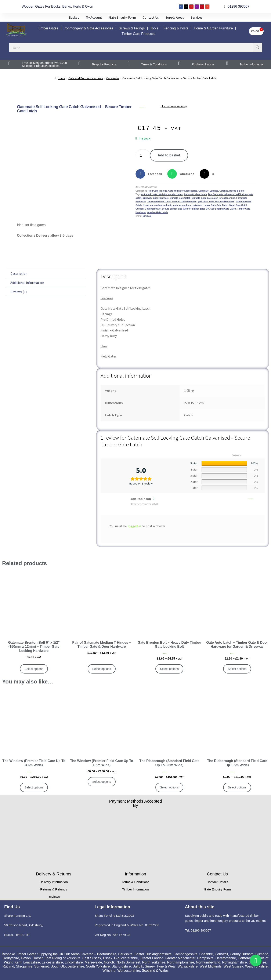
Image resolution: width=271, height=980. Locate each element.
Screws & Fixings (132, 28)
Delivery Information (54, 882)
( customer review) (174, 106)
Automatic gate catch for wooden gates (162, 194)
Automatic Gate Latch (196, 194)
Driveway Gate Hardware (156, 198)
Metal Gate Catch (239, 205)
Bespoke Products (104, 64)
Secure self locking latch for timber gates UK (185, 209)
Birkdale (147, 216)
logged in (134, 526)
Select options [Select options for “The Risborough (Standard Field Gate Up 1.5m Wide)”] (237, 787)
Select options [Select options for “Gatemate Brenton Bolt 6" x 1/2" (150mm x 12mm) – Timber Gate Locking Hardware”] (34, 669)
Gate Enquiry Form (217, 889)
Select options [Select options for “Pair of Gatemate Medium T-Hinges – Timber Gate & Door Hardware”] (102, 669)
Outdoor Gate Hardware (148, 209)
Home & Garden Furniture (213, 28)
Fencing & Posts (176, 28)
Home (62, 78)
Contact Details (217, 882)
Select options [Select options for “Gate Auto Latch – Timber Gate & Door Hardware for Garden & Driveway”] (237, 669)
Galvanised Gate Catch (159, 202)
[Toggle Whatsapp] (256, 960)
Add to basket (169, 155)
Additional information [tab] (27, 283)
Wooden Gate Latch (157, 212)
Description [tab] (19, 273)
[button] (150, 174)
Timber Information (252, 64)
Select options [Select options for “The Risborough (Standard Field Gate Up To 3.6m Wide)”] (169, 787)
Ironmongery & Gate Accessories (88, 28)
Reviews (54, 897)
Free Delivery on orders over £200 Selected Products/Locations (44, 64)
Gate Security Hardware (222, 202)
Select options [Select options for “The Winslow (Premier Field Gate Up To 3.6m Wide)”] (34, 787)
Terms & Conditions (154, 64)
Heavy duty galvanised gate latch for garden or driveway (173, 205)
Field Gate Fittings (157, 191)
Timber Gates (48, 28)
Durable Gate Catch (180, 198)
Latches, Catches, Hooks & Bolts (227, 191)
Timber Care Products (138, 34)
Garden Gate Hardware (184, 202)
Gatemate (113, 78)
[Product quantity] (143, 155)
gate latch (203, 202)
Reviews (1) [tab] (19, 292)
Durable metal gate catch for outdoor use (214, 198)
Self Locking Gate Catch (223, 209)
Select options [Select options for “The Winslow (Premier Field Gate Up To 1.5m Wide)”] (102, 782)
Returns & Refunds (54, 889)
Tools (154, 28)
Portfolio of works (203, 64)
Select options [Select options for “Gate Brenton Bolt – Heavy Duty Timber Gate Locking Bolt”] (169, 669)
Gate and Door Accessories (86, 78)
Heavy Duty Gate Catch (216, 205)
